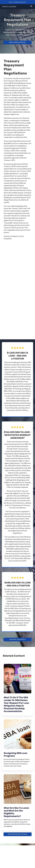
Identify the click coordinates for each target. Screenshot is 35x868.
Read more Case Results (18, 640)
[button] (31, 6)
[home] (9, 6)
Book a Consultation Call (18, 42)
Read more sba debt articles (18, 834)
